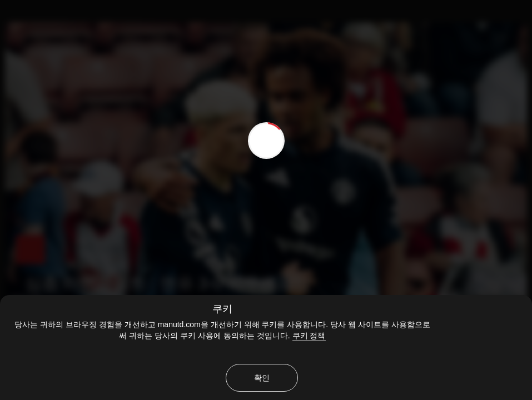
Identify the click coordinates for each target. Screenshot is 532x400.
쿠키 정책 (309, 336)
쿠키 (222, 309)
